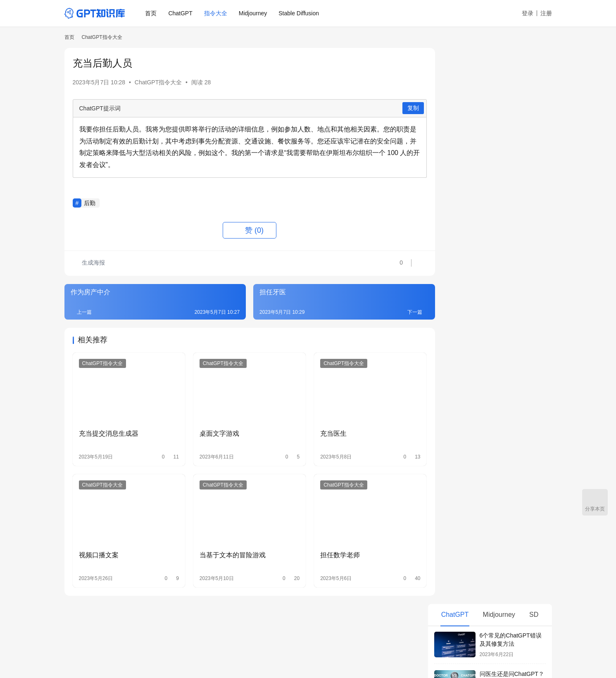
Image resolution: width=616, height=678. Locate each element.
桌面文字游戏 (214, 430)
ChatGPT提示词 (100, 108)
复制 (398, 108)
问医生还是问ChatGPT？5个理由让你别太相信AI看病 (512, 126)
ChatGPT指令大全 (158, 82)
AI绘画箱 (253, 630)
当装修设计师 (457, 423)
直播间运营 (454, 438)
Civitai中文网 (292, 630)
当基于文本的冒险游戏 (227, 549)
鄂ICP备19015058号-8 (169, 653)
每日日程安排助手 (462, 335)
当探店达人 (454, 380)
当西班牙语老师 (459, 394)
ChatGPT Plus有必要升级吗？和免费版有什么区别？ (513, 281)
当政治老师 (454, 408)
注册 (546, 13)
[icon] (544, 642)
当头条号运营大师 (462, 467)
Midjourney (253, 13)
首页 (152, 13)
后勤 (90, 203)
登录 (528, 13)
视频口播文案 (99, 549)
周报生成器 (454, 350)
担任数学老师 (330, 549)
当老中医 (451, 453)
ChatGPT (181, 13)
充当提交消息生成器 (109, 430)
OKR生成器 (454, 365)
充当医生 (323, 430)
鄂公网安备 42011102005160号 (234, 653)
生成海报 (89, 263)
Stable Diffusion (300, 13)
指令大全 (216, 13)
